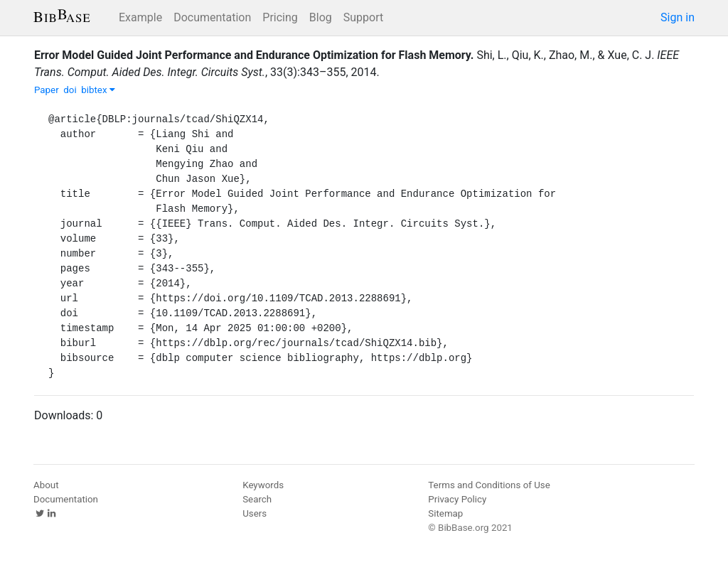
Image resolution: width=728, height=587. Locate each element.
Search (257, 499)
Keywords (263, 485)
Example (140, 17)
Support (363, 17)
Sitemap (445, 513)
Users (255, 513)
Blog (321, 17)
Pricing (280, 17)
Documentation (212, 17)
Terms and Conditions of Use (489, 485)
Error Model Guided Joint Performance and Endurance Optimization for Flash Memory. (254, 55)
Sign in (678, 17)
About (46, 485)
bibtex (98, 90)
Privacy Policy (457, 499)
